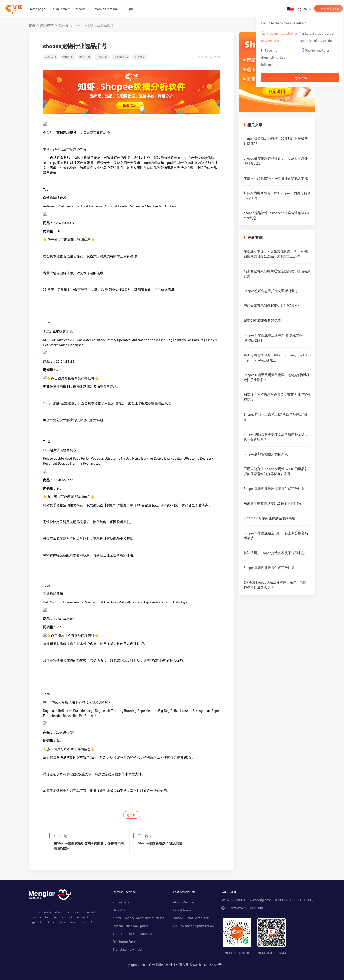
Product (81, 9)
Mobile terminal (106, 9)
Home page (37, 9)
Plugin (128, 9)
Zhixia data (59, 9)
